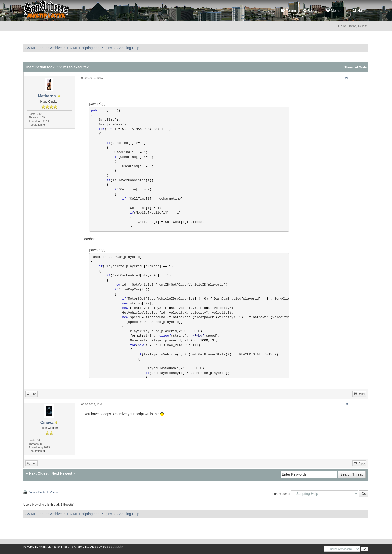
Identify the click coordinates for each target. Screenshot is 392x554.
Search (311, 11)
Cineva (47, 422)
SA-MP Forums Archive (44, 48)
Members (336, 11)
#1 (347, 78)
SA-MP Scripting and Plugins (90, 48)
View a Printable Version (44, 492)
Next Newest (62, 473)
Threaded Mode (356, 67)
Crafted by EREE (57, 547)
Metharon (47, 96)
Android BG (81, 547)
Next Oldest (39, 473)
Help (359, 11)
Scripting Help (128, 48)
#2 (347, 404)
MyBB (42, 547)
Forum (288, 11)
